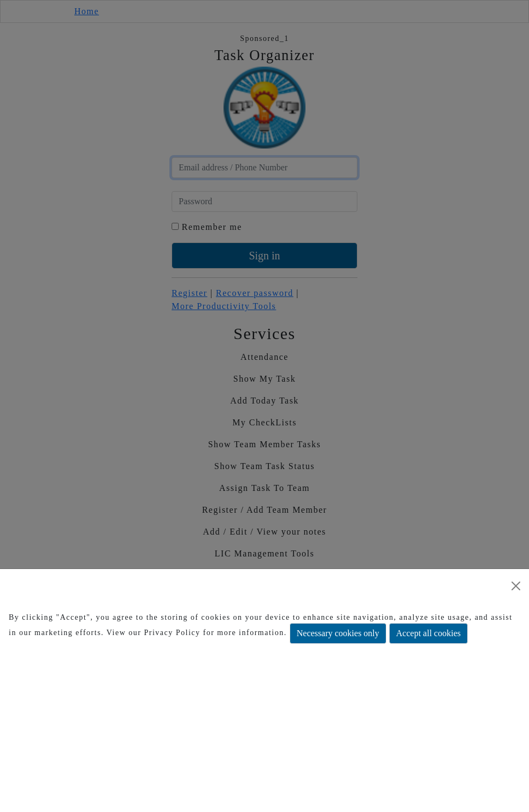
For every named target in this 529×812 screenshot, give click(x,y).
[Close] (516, 586)
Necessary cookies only (338, 633)
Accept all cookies (428, 633)
